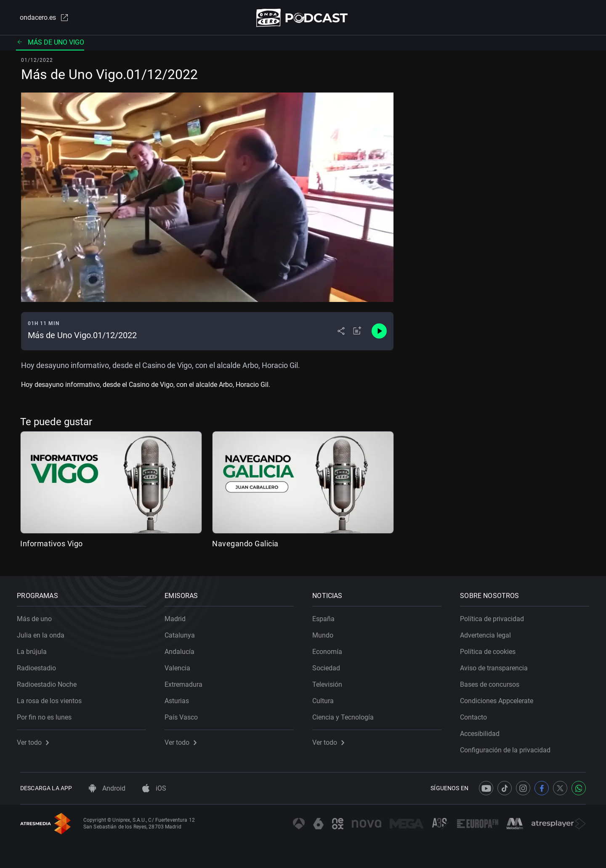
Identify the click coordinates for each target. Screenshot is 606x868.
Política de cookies (491, 649)
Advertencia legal (489, 632)
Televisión (331, 681)
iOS (154, 788)
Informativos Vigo (52, 545)
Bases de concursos (493, 681)
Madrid (178, 616)
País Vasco (185, 714)
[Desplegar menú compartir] (341, 333)
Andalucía (183, 649)
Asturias (180, 698)
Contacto (477, 714)
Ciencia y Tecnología (346, 714)
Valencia (181, 665)
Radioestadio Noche (50, 681)
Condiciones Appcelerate (500, 698)
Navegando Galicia (245, 545)
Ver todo (36, 740)
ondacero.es (40, 19)
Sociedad (330, 665)
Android (107, 788)
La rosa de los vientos (53, 698)
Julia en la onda (44, 632)
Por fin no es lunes (48, 714)
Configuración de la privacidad (509, 747)
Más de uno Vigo (50, 44)
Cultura (326, 698)
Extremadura (187, 681)
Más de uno (38, 616)
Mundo (326, 632)
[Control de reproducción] (379, 333)
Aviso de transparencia (497, 665)
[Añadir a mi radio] (357, 333)
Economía (331, 649)
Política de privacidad (495, 616)
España (327, 616)
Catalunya (183, 632)
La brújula (35, 649)
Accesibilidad (483, 731)
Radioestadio (40, 665)
